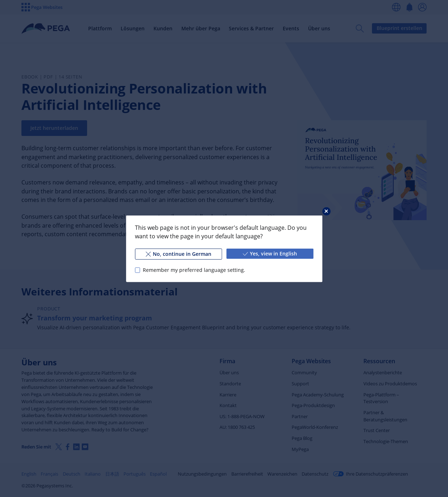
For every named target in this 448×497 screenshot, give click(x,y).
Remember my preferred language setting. (194, 270)
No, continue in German (178, 253)
